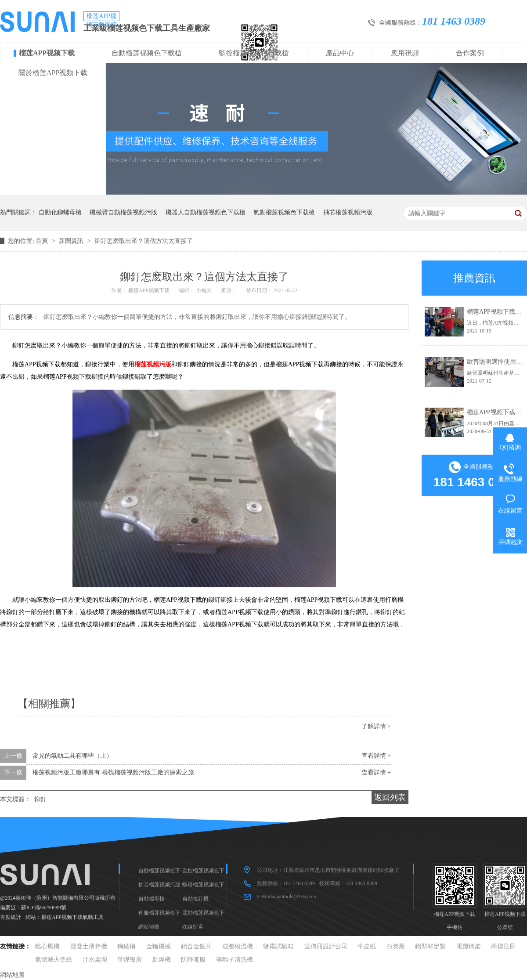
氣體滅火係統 (54, 960)
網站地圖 (149, 927)
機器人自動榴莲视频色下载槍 (206, 212)
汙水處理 (95, 960)
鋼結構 (126, 946)
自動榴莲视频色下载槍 (147, 53)
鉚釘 (40, 799)
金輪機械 (159, 946)
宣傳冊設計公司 (326, 946)
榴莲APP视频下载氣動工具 (72, 917)
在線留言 (193, 927)
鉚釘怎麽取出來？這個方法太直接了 (144, 241)
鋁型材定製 (430, 946)
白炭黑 (396, 946)
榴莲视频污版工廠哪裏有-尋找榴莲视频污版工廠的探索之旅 (114, 772)
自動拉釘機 (195, 899)
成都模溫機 (238, 946)
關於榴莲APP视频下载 (53, 73)
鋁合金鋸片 (196, 946)
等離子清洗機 (235, 960)
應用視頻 (405, 53)
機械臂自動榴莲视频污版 (123, 212)
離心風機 (47, 946)
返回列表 (390, 797)
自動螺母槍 (152, 899)
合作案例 (470, 53)
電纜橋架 (469, 946)
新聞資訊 (72, 241)
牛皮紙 (367, 946)
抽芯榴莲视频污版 (348, 212)
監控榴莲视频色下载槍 (254, 53)
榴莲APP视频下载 (47, 53)
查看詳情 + (376, 756)
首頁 (43, 241)
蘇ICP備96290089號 (44, 908)
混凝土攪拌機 (89, 946)
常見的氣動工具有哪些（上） (72, 756)
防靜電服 (193, 960)
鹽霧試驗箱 (278, 946)
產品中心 (340, 53)
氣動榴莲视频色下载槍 (284, 212)
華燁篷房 (130, 960)
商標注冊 (503, 946)
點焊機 (162, 960)
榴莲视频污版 (153, 364)
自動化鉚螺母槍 (60, 212)
